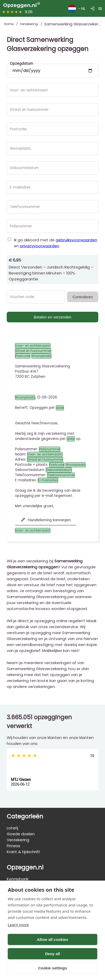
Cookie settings (52, 968)
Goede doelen (21, 834)
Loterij (12, 828)
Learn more (18, 925)
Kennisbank (18, 879)
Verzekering (29, 24)
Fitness (13, 846)
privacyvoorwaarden (40, 246)
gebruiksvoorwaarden (76, 240)
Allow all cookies (53, 939)
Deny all (52, 954)
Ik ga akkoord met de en (56, 243)
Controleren (82, 297)
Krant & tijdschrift (23, 852)
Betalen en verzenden (52, 317)
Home (9, 24)
